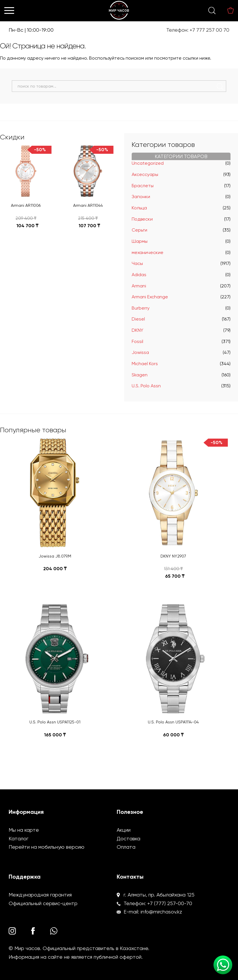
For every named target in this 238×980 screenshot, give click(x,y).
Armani (139, 286)
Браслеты (143, 186)
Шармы (140, 241)
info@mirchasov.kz (161, 912)
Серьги (139, 230)
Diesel (138, 319)
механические (148, 252)
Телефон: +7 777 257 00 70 (198, 30)
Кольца (139, 208)
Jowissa (140, 352)
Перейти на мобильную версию (47, 847)
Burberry (141, 308)
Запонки (141, 197)
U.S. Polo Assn (146, 386)
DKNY (137, 330)
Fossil (137, 341)
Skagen (140, 375)
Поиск (220, 87)
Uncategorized (148, 163)
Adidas (139, 275)
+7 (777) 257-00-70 (170, 903)
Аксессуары (145, 174)
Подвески (142, 219)
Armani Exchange (150, 297)
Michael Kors (145, 364)
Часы (137, 263)
